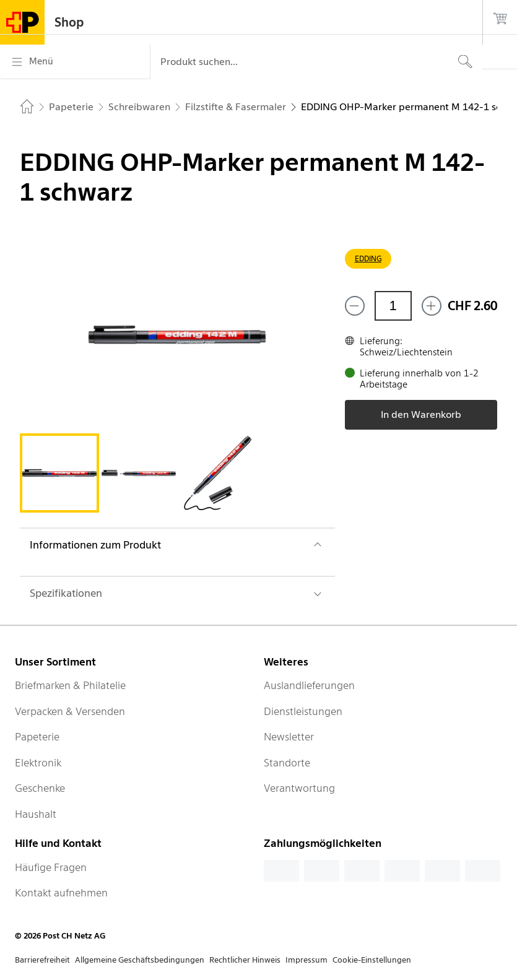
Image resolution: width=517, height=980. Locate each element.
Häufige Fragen (51, 867)
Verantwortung (299, 788)
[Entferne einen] (355, 306)
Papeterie (37, 737)
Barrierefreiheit (42, 960)
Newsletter (289, 737)
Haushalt (36, 814)
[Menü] (75, 62)
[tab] (59, 473)
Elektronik (38, 763)
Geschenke (40, 788)
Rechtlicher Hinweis (245, 960)
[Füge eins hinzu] (432, 306)
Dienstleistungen (303, 711)
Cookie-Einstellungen (372, 960)
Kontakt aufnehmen (61, 893)
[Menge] (393, 306)
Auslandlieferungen (309, 685)
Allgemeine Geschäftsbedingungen (140, 960)
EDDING (368, 258)
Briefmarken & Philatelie (70, 685)
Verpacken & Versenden (70, 711)
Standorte (287, 763)
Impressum (306, 960)
